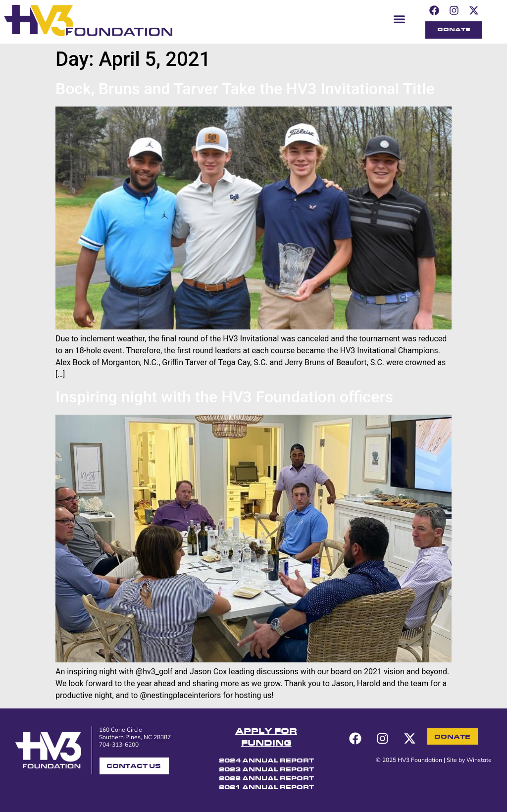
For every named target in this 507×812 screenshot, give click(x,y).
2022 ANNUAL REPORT (266, 779)
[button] (400, 19)
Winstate (479, 760)
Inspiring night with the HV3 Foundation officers (224, 397)
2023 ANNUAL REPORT (266, 770)
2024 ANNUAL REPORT (266, 761)
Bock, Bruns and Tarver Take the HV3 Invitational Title (245, 89)
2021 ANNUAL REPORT (266, 788)
